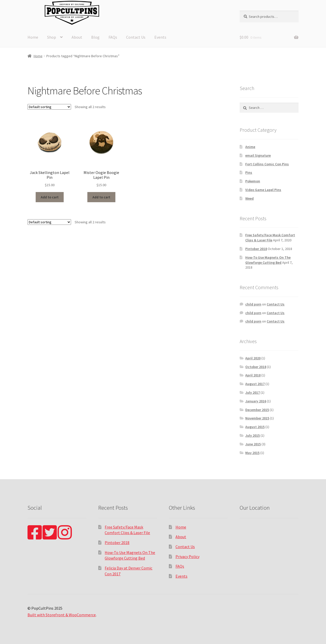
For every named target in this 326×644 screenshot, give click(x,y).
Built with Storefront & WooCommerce (62, 615)
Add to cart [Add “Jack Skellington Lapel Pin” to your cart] (50, 197)
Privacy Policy (187, 557)
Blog (95, 37)
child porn (253, 304)
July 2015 (253, 435)
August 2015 (255, 427)
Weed (249, 198)
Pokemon (253, 181)
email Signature (258, 155)
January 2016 (256, 401)
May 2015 (252, 453)
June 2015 (253, 444)
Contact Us (136, 37)
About (77, 37)
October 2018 (256, 367)
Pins (249, 172)
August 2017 (255, 384)
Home (33, 37)
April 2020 (253, 358)
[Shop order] (49, 107)
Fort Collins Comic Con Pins (267, 164)
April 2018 (253, 375)
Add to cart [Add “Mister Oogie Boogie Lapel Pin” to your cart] (101, 197)
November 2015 (257, 418)
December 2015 (257, 410)
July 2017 (253, 392)
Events (160, 37)
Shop (52, 37)
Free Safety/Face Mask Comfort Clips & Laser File (270, 238)
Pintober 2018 (256, 249)
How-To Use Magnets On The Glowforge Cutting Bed (268, 260)
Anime (250, 147)
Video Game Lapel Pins (263, 190)
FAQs (113, 37)
